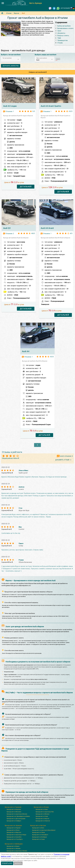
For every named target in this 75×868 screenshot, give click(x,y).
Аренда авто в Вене (38, 828)
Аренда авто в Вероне (42, 819)
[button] (11, 59)
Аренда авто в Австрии (38, 826)
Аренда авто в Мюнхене (14, 812)
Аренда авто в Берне (13, 846)
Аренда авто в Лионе (13, 830)
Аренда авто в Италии (41, 807)
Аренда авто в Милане (42, 814)
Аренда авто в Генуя (42, 816)
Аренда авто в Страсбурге (15, 839)
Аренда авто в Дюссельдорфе (16, 819)
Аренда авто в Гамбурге (14, 821)
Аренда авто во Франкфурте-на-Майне (18, 816)
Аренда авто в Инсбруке (40, 837)
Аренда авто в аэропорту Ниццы (16, 835)
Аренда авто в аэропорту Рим (45, 812)
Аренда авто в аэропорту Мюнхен (17, 814)
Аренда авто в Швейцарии (14, 844)
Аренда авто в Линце (38, 832)
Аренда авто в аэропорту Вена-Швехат (44, 830)
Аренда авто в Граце (38, 839)
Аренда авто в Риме (42, 809)
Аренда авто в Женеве (14, 848)
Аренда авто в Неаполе (43, 821)
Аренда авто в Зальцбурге (40, 835)
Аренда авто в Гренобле (14, 837)
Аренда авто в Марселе (14, 832)
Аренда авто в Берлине (14, 809)
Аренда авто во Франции (13, 826)
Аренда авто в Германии (13, 807)
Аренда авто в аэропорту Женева (17, 851)
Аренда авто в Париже (14, 828)
